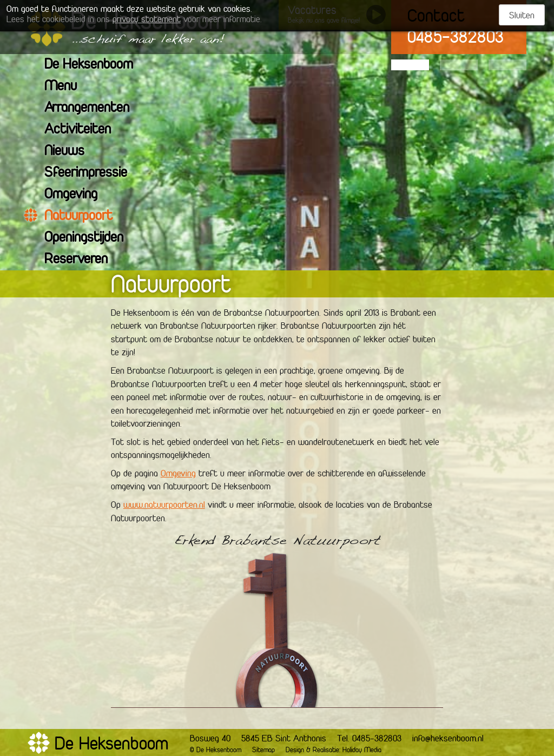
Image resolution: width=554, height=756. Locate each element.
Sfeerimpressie (93, 173)
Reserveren (83, 260)
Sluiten (522, 16)
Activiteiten (84, 130)
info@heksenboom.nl (448, 739)
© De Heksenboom (216, 750)
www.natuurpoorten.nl (164, 506)
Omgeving (78, 195)
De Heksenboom (95, 65)
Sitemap (263, 750)
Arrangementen (94, 108)
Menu (67, 87)
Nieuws (71, 152)
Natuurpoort (85, 217)
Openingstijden (91, 238)
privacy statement (147, 20)
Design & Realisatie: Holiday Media (334, 750)
